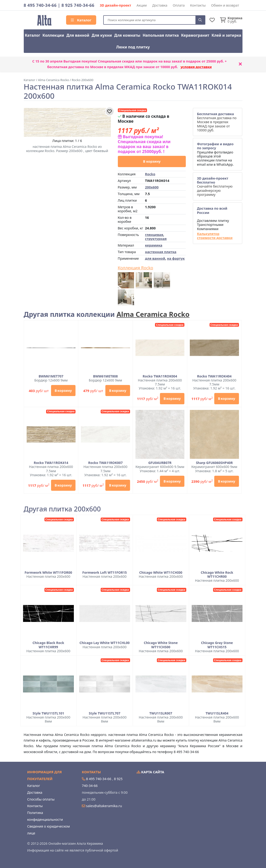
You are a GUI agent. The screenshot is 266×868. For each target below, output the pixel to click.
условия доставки (196, 67)
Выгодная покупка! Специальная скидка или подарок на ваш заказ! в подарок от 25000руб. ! (144, 144)
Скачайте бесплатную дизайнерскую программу (215, 186)
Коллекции (53, 35)
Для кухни (102, 35)
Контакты (198, 5)
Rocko (150, 174)
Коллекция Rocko (136, 268)
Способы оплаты (41, 799)
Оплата (179, 5)
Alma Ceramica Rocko (153, 314)
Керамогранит (195, 35)
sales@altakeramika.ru (104, 806)
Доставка (160, 5)
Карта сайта (151, 772)
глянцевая (154, 235)
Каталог (81, 20)
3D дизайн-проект (115, 5)
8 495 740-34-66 (40, 5)
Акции (142, 5)
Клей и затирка (226, 35)
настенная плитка (161, 252)
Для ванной (78, 35)
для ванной (155, 258)
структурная (156, 239)
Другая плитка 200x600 (62, 509)
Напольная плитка (161, 35)
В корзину (152, 161)
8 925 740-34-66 (78, 5)
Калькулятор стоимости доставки (215, 236)
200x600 (152, 187)
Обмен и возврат (225, 5)
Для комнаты (127, 35)
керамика (154, 245)
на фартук (176, 258)
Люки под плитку (133, 47)
